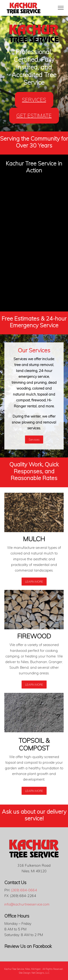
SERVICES (34, 100)
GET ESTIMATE (34, 116)
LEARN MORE (34, 582)
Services (34, 440)
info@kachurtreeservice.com (27, 904)
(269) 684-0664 (24, 890)
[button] (61, 8)
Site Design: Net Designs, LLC (34, 973)
